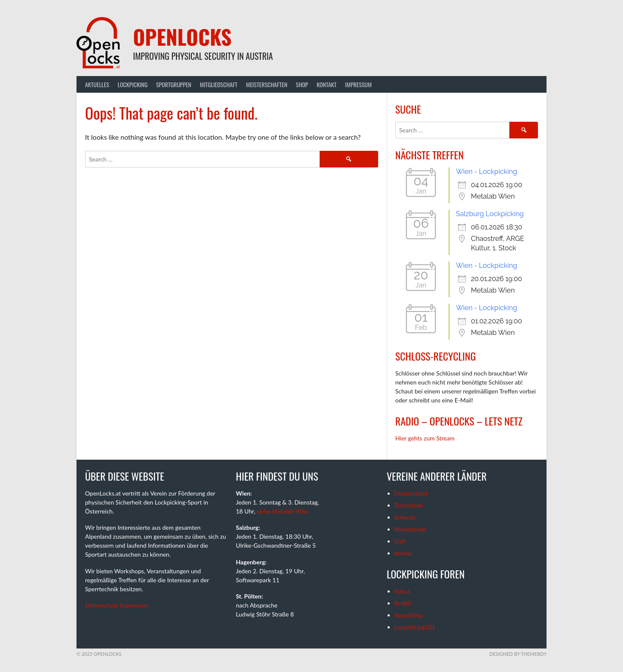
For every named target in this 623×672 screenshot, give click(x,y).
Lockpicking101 (415, 627)
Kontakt (326, 84)
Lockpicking (132, 84)
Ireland (403, 553)
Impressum (359, 84)
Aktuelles (97, 84)
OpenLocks (182, 37)
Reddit (403, 603)
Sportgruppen (174, 84)
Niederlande (410, 529)
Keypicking (409, 615)
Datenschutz (101, 605)
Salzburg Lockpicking (490, 214)
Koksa (402, 591)
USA (400, 541)
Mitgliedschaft (219, 84)
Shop (302, 84)
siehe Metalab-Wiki (282, 511)
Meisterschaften (267, 84)
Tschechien (409, 505)
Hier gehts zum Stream (425, 438)
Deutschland (411, 493)
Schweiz (405, 517)
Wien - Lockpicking (486, 172)
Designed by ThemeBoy (518, 654)
